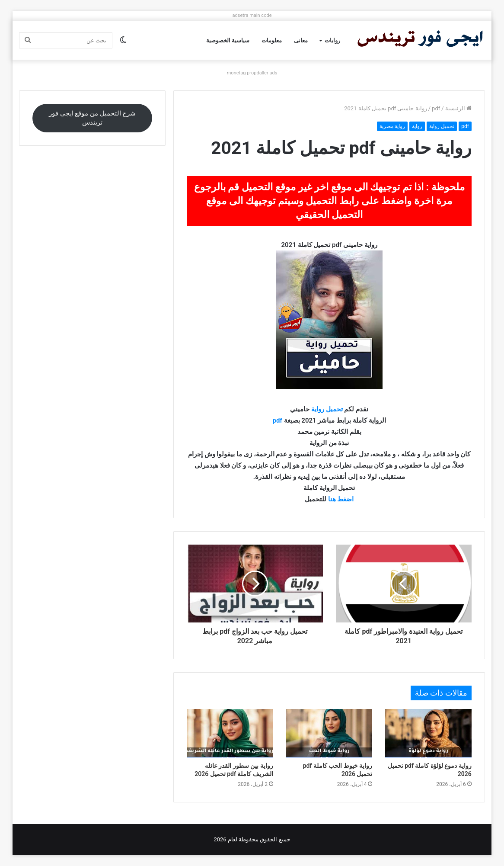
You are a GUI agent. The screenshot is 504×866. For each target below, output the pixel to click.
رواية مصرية (392, 126)
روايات (332, 40)
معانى (301, 40)
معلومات (272, 40)
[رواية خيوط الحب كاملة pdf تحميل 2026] (329, 733)
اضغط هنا (341, 499)
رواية (417, 126)
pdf (436, 108)
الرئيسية (458, 108)
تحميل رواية (442, 126)
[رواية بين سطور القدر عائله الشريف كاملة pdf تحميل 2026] (230, 733)
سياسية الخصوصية (228, 40)
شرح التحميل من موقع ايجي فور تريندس (92, 118)
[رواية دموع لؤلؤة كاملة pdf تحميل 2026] (428, 733)
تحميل (334, 409)
